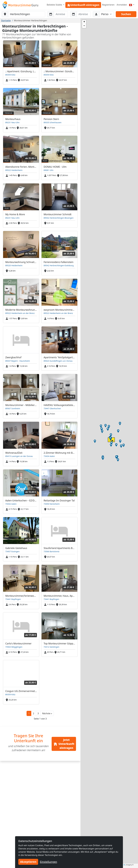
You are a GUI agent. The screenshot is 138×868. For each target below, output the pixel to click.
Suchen (126, 14)
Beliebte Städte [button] (55, 5)
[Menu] (132, 5)
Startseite (6, 20)
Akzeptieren (28, 862)
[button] (47, 713)
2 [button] (33, 713)
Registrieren (108, 5)
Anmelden (122, 5)
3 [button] (38, 713)
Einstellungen (49, 862)
